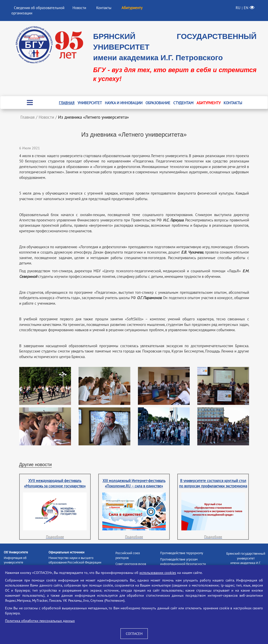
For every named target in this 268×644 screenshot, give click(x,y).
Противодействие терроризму (182, 553)
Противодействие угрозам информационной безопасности (183, 562)
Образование (158, 103)
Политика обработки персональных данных (40, 621)
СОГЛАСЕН (134, 634)
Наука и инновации (124, 103)
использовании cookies (158, 573)
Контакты (104, 8)
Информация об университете (15, 560)
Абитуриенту (209, 103)
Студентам (183, 103)
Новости (79, 8)
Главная (67, 103)
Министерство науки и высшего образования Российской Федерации (75, 560)
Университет (90, 103)
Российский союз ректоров (128, 555)
